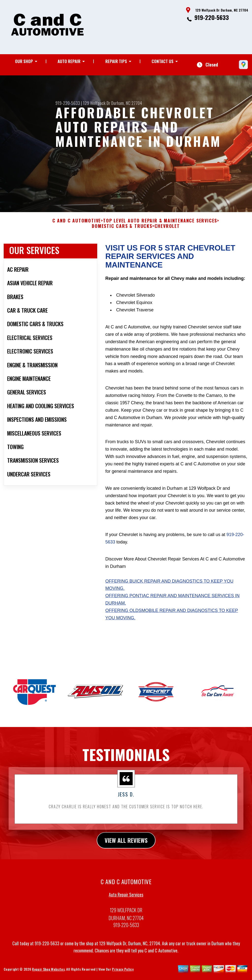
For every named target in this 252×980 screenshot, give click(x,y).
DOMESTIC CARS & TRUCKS (122, 231)
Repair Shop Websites (48, 974)
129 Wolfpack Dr (97, 103)
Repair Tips (116, 61)
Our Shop (24, 61)
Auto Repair (69, 61)
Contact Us (163, 61)
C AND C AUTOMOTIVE (77, 226)
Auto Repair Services (126, 899)
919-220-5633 (212, 17)
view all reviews (126, 845)
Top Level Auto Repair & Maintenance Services (160, 226)
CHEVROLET (167, 231)
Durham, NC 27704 (127, 103)
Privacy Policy (123, 974)
